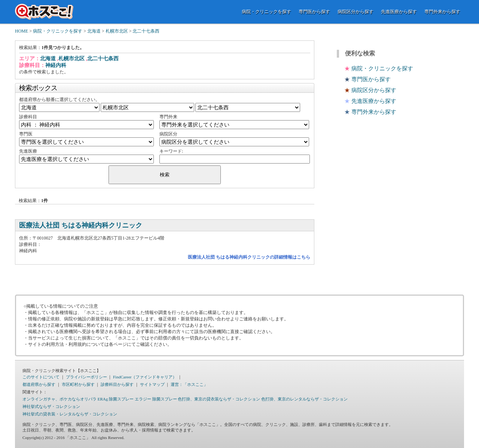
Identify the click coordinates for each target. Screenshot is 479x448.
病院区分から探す (356, 12)
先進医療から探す (399, 12)
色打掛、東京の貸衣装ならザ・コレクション (219, 399)
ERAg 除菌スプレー (116, 399)
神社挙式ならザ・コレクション (51, 406)
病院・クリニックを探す (266, 12)
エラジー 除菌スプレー (156, 399)
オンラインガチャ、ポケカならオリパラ (60, 399)
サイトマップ (152, 384)
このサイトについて (41, 377)
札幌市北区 (117, 31)
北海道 (94, 31)
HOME (22, 31)
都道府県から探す (39, 384)
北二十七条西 (146, 31)
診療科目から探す (117, 384)
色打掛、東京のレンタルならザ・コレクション (304, 399)
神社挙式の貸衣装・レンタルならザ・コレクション (70, 414)
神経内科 (56, 65)
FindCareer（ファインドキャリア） (145, 377)
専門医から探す (314, 12)
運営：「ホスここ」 (189, 384)
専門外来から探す (442, 12)
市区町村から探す (78, 384)
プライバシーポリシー (86, 377)
